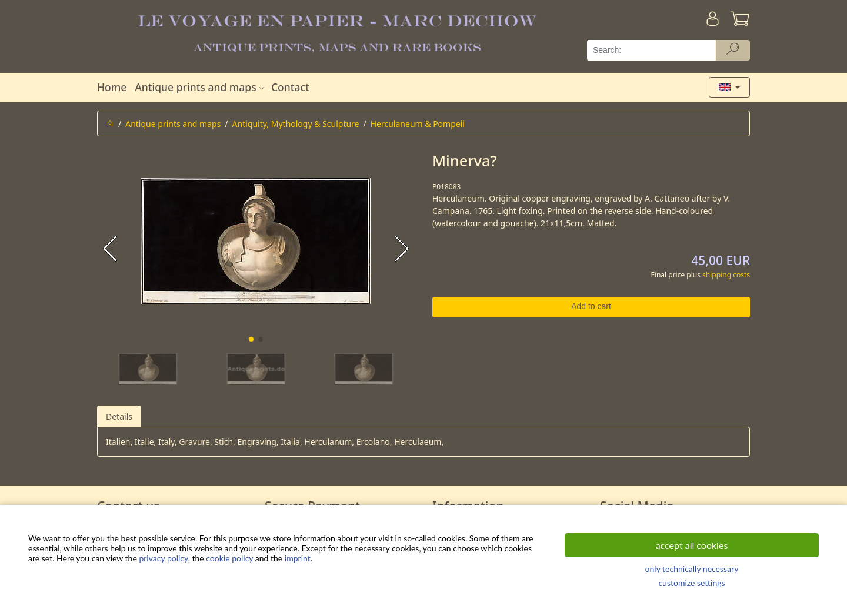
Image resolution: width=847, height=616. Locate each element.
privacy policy (163, 558)
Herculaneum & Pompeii (418, 124)
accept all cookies (692, 545)
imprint (298, 558)
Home (112, 87)
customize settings (691, 583)
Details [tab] (119, 416)
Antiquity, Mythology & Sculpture (296, 124)
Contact (290, 87)
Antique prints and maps (201, 87)
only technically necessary (692, 569)
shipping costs (726, 275)
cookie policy (229, 558)
